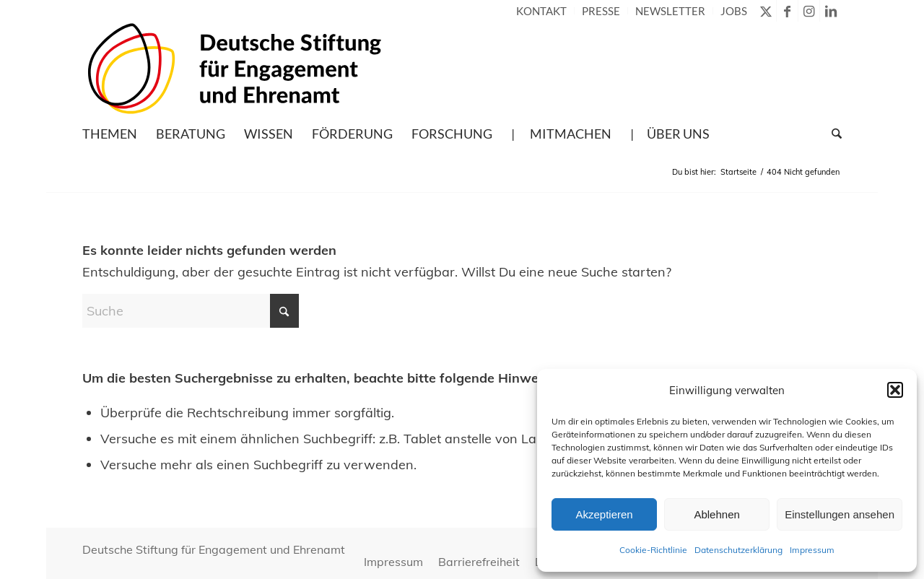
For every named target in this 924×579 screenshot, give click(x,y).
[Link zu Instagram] (809, 11)
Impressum (812, 550)
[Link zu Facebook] (787, 11)
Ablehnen (716, 514)
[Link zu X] (766, 11)
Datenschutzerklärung (738, 550)
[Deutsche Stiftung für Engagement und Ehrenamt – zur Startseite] (235, 69)
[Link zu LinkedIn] (831, 11)
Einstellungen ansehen (840, 514)
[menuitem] (542, 11)
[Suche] (832, 134)
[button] (895, 390)
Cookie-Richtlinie (653, 550)
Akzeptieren (604, 514)
